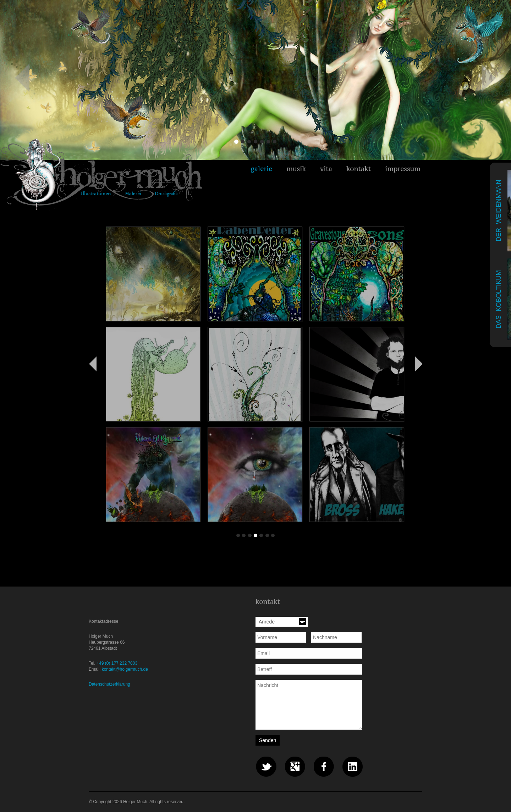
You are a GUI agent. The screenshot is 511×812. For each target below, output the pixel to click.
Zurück (93, 364)
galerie (261, 169)
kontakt (359, 169)
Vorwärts (418, 364)
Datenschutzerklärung (109, 684)
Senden (268, 740)
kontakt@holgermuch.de (125, 669)
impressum (403, 169)
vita (326, 169)
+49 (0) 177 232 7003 (117, 663)
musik (296, 169)
